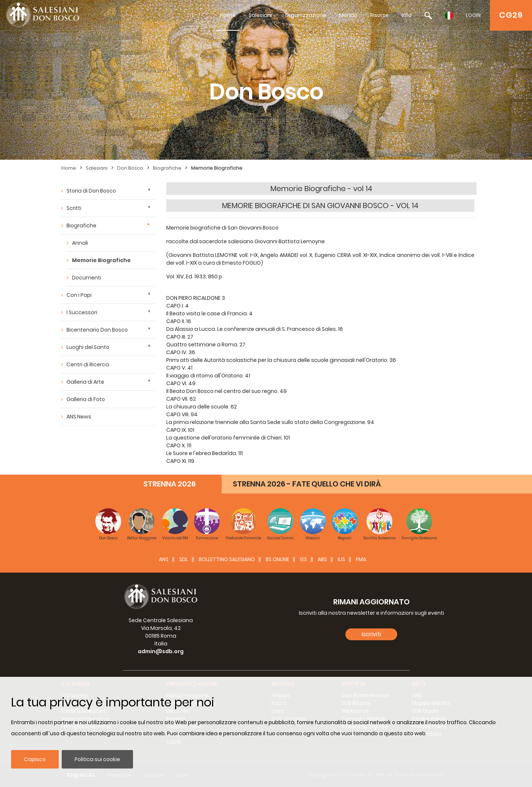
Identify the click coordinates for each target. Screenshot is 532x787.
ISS (303, 559)
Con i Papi (79, 295)
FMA (361, 559)
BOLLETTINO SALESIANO (227, 559)
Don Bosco (130, 168)
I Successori (82, 312)
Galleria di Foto (86, 399)
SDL (184, 559)
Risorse (379, 15)
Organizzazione (306, 15)
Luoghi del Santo (88, 347)
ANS (164, 559)
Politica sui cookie (97, 759)
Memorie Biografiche (217, 168)
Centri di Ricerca (88, 364)
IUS (341, 559)
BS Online (277, 559)
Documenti (87, 278)
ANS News (79, 417)
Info (407, 15)
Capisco (35, 759)
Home (228, 15)
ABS (322, 559)
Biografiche (167, 168)
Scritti (74, 208)
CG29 (511, 15)
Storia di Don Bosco (91, 191)
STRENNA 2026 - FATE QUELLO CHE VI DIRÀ (307, 484)
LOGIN (473, 15)
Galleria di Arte (85, 382)
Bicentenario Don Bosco (97, 330)
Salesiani (260, 15)
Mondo (348, 15)
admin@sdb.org (161, 651)
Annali (80, 243)
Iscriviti (371, 634)
